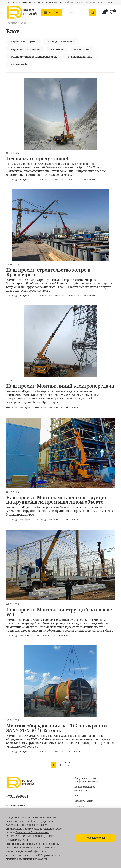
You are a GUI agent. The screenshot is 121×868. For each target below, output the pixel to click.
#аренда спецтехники (25, 49)
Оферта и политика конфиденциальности (87, 780)
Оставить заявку (84, 801)
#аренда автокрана (24, 41)
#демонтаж (82, 49)
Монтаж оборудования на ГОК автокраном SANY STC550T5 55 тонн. (57, 728)
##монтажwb (61, 636)
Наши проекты (48, 3)
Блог (77, 795)
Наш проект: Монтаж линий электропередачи (60, 386)
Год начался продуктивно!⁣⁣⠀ (39, 158)
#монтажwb (19, 64)
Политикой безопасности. (32, 832)
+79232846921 (106, 3)
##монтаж (72, 407)
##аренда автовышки (81, 179)
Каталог (11, 3)
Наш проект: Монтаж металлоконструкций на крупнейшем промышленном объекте (57, 500)
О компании (27, 3)
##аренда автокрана (52, 179)
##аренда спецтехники (21, 179)
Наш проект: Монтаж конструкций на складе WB (59, 612)
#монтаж (57, 49)
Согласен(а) (95, 838)
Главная (12, 23)
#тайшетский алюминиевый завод (34, 57)
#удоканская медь (80, 57)
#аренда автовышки (61, 41)
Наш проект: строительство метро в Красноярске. (48, 272)
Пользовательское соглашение (85, 788)
